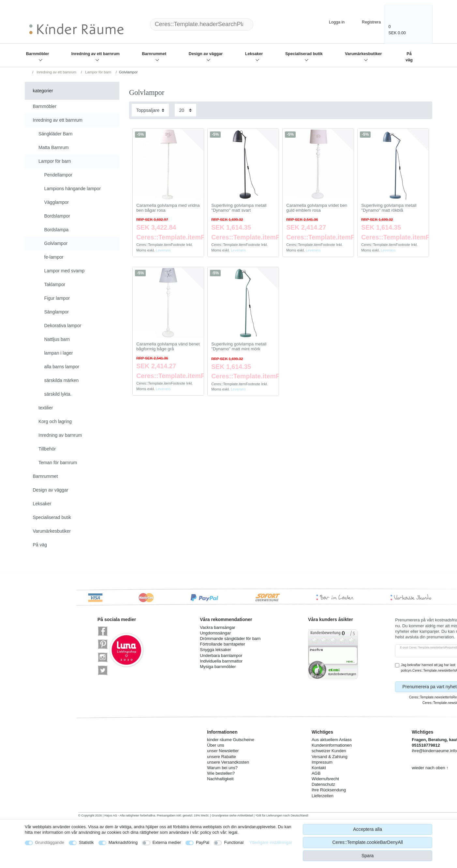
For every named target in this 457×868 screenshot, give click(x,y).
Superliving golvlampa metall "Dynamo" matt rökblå (389, 208)
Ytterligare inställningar (271, 842)
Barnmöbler (38, 54)
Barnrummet (154, 54)
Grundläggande (50, 842)
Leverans (163, 250)
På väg (409, 57)
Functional (234, 842)
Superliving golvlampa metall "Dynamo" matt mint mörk (239, 347)
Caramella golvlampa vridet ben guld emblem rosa (317, 208)
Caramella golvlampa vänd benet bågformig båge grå (168, 347)
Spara (368, 856)
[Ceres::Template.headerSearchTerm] (202, 25)
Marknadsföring (123, 842)
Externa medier (167, 842)
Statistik (86, 842)
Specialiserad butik (304, 54)
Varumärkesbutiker (363, 54)
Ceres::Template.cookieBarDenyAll (367, 842)
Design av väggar (206, 54)
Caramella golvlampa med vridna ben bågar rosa (168, 208)
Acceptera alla (368, 829)
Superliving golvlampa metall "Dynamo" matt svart (239, 208)
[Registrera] (367, 21)
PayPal (203, 842)
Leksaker (254, 54)
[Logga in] (331, 21)
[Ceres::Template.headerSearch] (264, 25)
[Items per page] (185, 110)
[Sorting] (150, 110)
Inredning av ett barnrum (96, 54)
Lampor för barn (98, 72)
